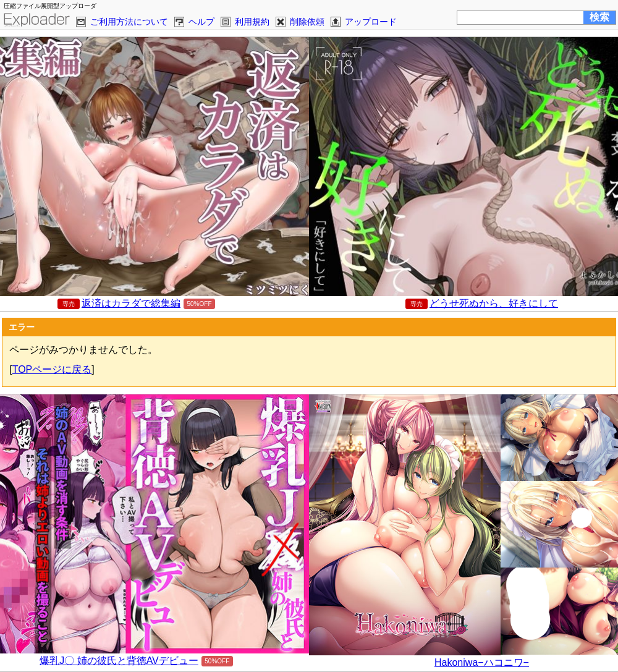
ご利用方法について (129, 22)
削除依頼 (307, 22)
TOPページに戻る (52, 369)
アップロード (371, 22)
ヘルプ (201, 22)
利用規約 (252, 22)
